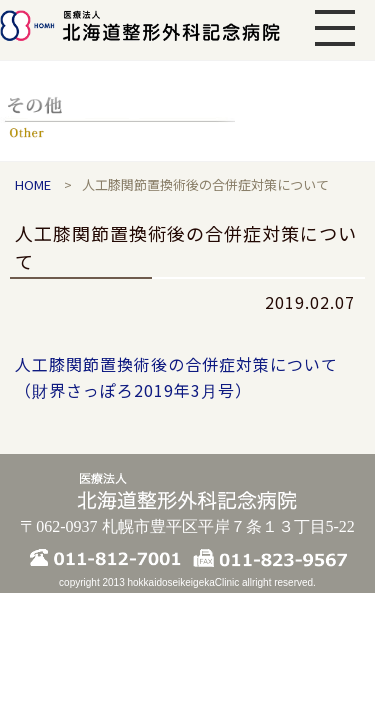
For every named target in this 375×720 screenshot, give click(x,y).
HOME (33, 184)
